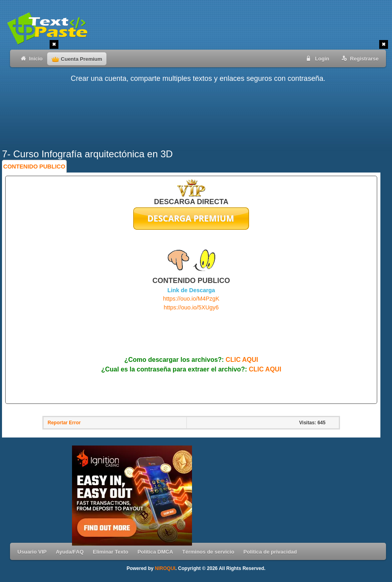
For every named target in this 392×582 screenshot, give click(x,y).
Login (316, 58)
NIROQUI (165, 568)
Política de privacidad (270, 552)
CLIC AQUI (242, 360)
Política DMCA (155, 552)
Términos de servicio (208, 552)
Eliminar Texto (111, 552)
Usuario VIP (32, 552)
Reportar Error (64, 423)
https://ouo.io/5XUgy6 (191, 307)
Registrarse (359, 58)
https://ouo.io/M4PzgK (191, 299)
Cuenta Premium (77, 59)
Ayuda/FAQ (70, 552)
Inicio (30, 58)
